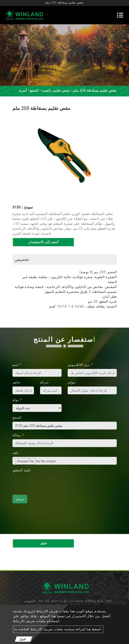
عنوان (72, 382)
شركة (44, 382)
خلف (43, 543)
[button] (16, 159)
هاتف (16, 382)
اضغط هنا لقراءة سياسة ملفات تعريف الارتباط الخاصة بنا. (58, 629)
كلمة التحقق (22, 470)
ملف (16, 453)
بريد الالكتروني (80, 365)
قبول (22, 639)
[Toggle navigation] (120, 15)
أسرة (23, 90)
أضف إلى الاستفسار (43, 242)
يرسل (20, 499)
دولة (17, 400)
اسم (17, 365)
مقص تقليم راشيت (56, 90)
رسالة (18, 435)
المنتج (34, 90)
